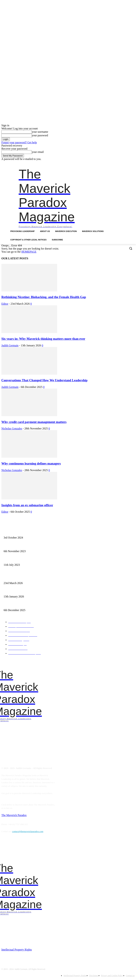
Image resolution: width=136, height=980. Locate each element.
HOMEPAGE (29, 252)
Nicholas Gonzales (12, 428)
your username (40, 132)
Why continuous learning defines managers (31, 463)
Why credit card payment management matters (34, 422)
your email (38, 152)
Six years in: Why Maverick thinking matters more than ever (43, 339)
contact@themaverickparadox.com (28, 831)
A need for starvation (12, 560)
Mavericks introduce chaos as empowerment (22, 546)
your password (40, 135)
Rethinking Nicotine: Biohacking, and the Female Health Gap (44, 297)
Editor (5, 304)
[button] (131, 248)
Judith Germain (10, 345)
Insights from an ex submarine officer (27, 505)
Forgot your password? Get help (19, 142)
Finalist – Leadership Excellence (17, 532)
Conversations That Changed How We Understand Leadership (44, 380)
